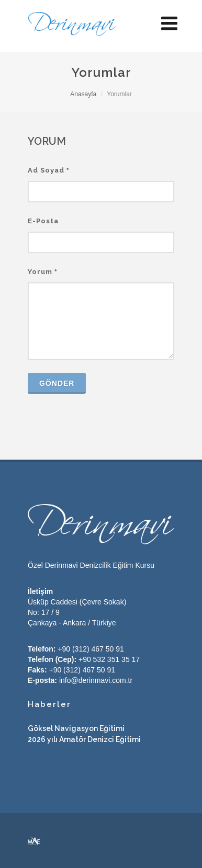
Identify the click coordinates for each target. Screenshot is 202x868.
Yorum (43, 272)
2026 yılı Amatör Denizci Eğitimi (84, 739)
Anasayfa (83, 94)
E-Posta (43, 221)
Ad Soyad (49, 170)
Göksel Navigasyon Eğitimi (76, 728)
